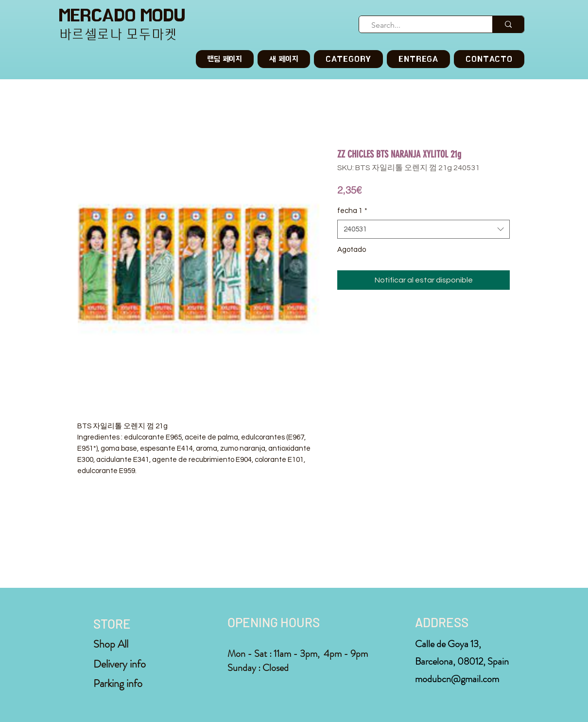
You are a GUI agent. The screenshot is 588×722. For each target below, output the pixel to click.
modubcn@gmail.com (457, 679)
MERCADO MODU (122, 15)
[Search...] (422, 25)
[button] (349, 59)
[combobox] (424, 229)
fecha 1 (352, 211)
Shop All (111, 644)
